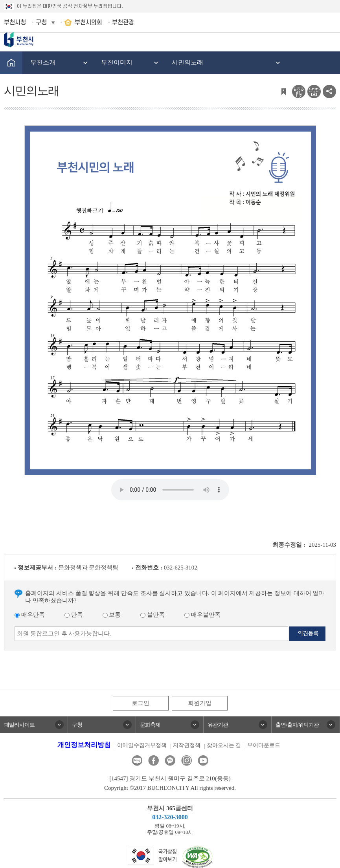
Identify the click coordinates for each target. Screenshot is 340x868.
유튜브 (203, 761)
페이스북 (153, 761)
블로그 (137, 761)
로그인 (141, 703)
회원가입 (200, 703)
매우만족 (30, 615)
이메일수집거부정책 (142, 745)
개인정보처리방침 (84, 745)
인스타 (187, 761)
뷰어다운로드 (264, 745)
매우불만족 (202, 615)
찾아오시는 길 (224, 745)
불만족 (153, 615)
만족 (74, 615)
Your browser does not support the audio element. (170, 490)
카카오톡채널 (170, 761)
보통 (112, 615)
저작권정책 (187, 745)
